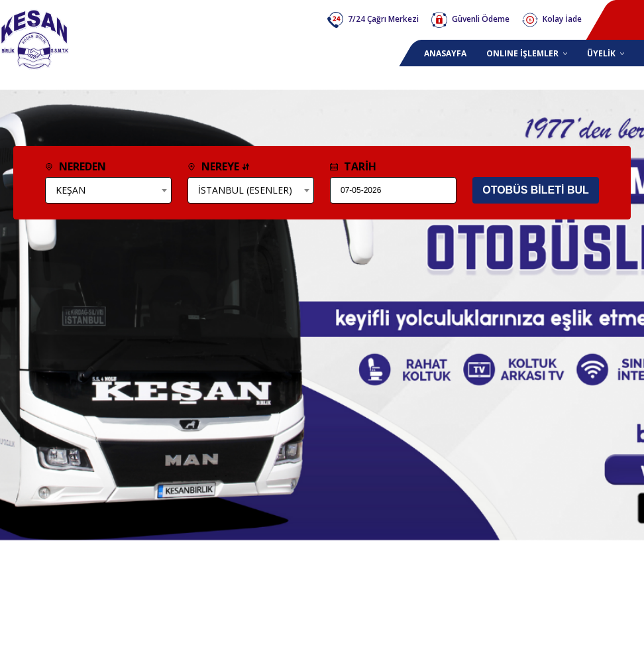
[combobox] (108, 190)
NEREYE (219, 166)
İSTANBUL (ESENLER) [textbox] (245, 190)
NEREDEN (76, 166)
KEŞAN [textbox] (71, 190)
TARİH (353, 166)
